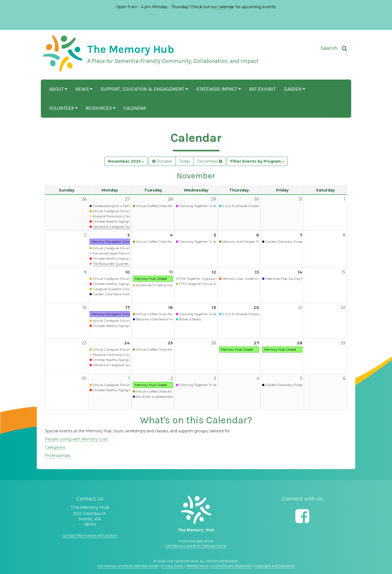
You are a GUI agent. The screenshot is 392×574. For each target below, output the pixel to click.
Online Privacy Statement (232, 566)
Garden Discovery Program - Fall (291, 242)
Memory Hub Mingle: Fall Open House (252, 242)
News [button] (84, 89)
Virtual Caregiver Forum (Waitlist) (119, 211)
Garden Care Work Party (112, 294)
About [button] (58, 89)
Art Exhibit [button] (262, 89)
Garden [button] (295, 89)
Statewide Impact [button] (218, 89)
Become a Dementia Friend (157, 319)
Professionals (58, 455)
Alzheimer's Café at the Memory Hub (165, 285)
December (210, 161)
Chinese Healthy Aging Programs (119, 221)
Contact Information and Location (90, 535)
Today (185, 161)
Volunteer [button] (63, 108)
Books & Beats (190, 319)
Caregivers (55, 447)
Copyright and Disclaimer (275, 566)
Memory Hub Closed (151, 279)
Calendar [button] (135, 108)
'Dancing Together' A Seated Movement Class (214, 206)
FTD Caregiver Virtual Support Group (208, 284)
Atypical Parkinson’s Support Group (121, 216)
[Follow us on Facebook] (302, 516)
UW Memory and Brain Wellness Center (196, 546)
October (162, 161)
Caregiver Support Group (113, 289)
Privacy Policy (172, 566)
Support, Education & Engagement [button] (144, 89)
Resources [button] (101, 108)
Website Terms (197, 566)
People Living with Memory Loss (76, 439)
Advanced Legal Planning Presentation (123, 253)
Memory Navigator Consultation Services (124, 242)
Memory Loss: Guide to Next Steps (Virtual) (255, 279)
